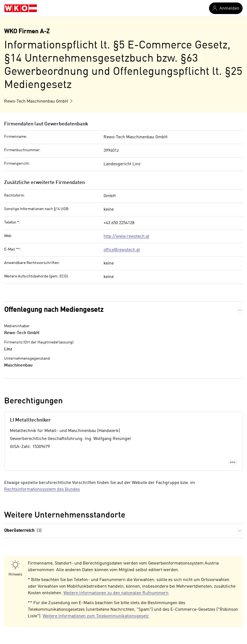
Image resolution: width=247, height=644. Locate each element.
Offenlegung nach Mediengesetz (54, 310)
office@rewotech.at (122, 250)
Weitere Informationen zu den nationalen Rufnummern (116, 593)
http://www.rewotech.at (126, 236)
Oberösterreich (23, 531)
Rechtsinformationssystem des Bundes (42, 489)
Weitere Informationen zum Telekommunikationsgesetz (96, 616)
